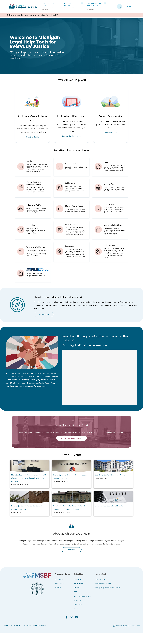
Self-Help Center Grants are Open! (110, 486)
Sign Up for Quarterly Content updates (108, 599)
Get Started (44, 326)
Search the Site (111, 133)
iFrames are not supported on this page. (100, 388)
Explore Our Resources (71, 136)
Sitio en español (79, 595)
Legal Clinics (78, 616)
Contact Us (72, 561)
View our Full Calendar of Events (109, 517)
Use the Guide (32, 137)
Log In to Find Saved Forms (83, 607)
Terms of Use (59, 590)
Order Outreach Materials (103, 595)
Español (130, 7)
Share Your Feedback (71, 449)
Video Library (78, 611)
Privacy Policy (59, 595)
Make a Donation (101, 590)
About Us (58, 599)
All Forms (77, 603)
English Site (78, 590)
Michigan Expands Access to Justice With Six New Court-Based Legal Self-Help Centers (29, 489)
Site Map (77, 599)
